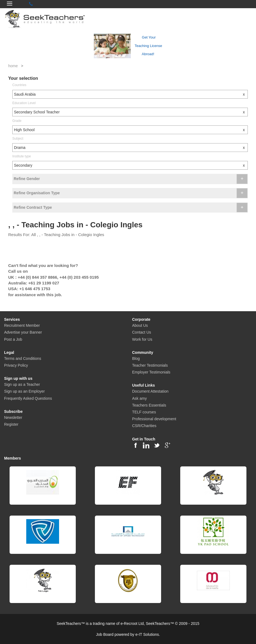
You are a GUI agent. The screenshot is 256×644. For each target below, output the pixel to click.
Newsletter (13, 417)
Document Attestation (150, 391)
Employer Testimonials (151, 372)
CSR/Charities (144, 426)
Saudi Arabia (131, 94)
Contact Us (142, 332)
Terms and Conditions (23, 358)
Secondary (131, 165)
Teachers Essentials (149, 405)
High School (131, 130)
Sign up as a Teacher (22, 384)
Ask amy (139, 398)
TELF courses (144, 412)
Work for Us (142, 339)
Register (11, 424)
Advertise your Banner (23, 332)
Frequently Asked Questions (28, 398)
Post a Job (13, 339)
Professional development (154, 419)
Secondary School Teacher (131, 112)
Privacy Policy (16, 365)
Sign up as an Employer (24, 391)
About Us (140, 325)
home (13, 66)
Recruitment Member (22, 325)
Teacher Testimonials (150, 365)
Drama (131, 148)
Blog (136, 358)
